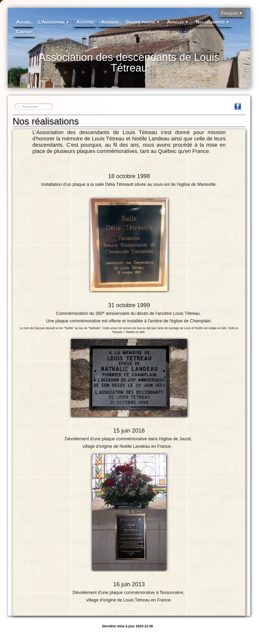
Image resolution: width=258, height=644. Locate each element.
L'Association (54, 22)
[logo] (129, 65)
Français (232, 13)
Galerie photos (143, 22)
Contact (24, 32)
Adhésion (110, 22)
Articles (178, 22)
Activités (85, 22)
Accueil (24, 22)
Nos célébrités (213, 22)
